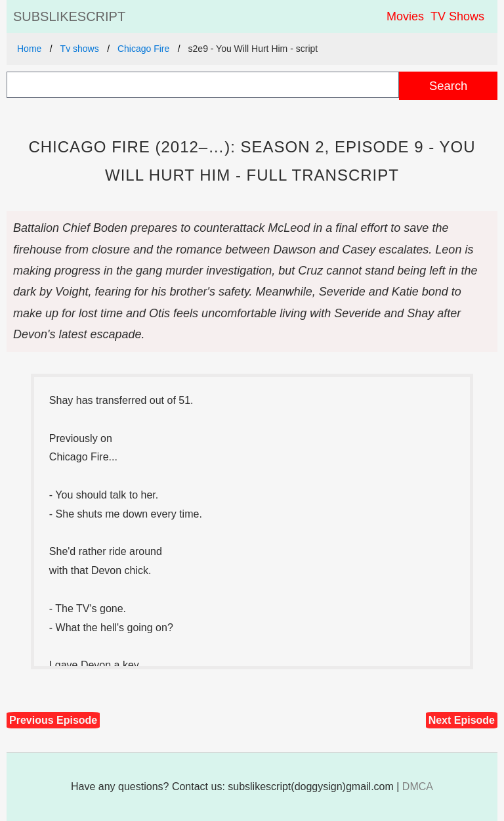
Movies (405, 16)
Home (29, 49)
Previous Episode (53, 720)
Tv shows (80, 49)
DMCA (418, 787)
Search (448, 86)
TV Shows (457, 16)
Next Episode (462, 720)
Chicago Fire (143, 49)
